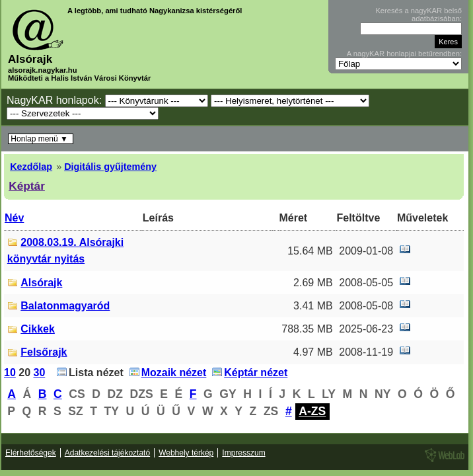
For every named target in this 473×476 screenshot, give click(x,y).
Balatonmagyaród (65, 306)
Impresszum (243, 453)
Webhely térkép (186, 453)
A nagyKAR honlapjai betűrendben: (404, 54)
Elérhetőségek (31, 453)
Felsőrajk (44, 352)
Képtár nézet (256, 373)
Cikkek (38, 329)
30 (40, 373)
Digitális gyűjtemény (110, 167)
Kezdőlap (31, 167)
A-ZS (312, 411)
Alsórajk (41, 283)
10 (10, 373)
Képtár (27, 186)
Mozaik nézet (174, 373)
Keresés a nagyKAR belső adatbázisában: (418, 15)
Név (14, 218)
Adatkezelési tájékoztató (107, 453)
